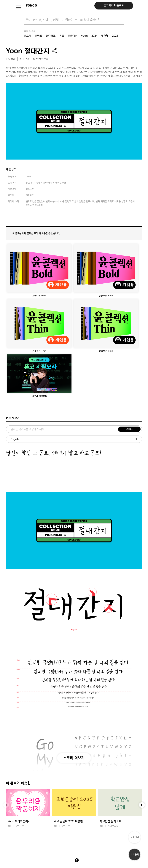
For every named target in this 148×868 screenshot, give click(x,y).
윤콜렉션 (73, 36)
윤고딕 (27, 36)
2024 (94, 36)
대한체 (105, 36)
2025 (115, 36)
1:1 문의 (135, 855)
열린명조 (51, 36)
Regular (15, 439)
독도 (62, 36)
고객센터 (135, 837)
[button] (142, 805)
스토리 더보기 (74, 758)
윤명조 (38, 36)
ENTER (129, 429)
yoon (84, 36)
